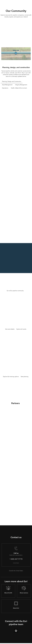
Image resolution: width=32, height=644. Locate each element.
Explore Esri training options (11, 377)
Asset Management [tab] (7, 85)
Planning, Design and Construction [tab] (12, 81)
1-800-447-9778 (16, 559)
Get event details (10, 329)
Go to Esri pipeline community (15, 291)
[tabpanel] (16, 165)
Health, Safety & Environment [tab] (19, 88)
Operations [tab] (5, 88)
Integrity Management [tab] (21, 85)
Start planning (25, 377)
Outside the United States (16, 571)
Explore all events (21, 329)
